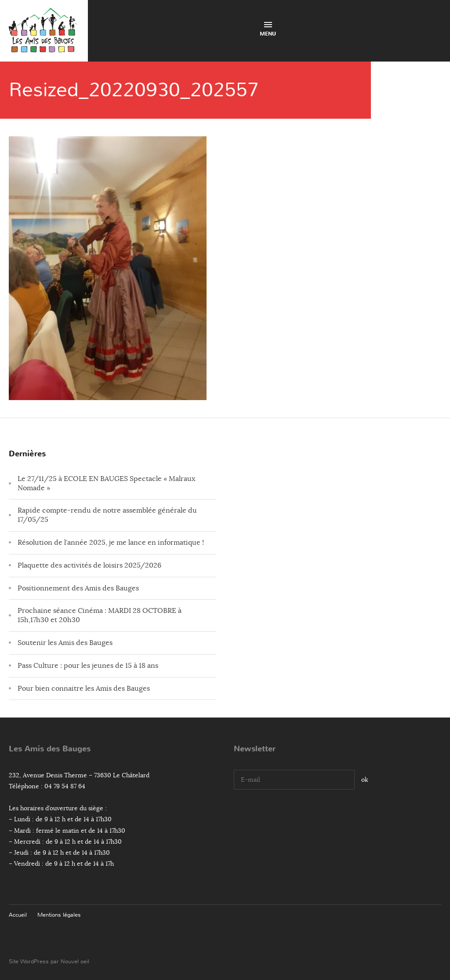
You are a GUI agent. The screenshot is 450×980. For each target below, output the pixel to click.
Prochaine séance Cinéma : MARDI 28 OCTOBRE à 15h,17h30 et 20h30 (100, 615)
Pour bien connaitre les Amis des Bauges (84, 689)
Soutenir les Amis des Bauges (65, 643)
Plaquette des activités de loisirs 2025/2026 (89, 565)
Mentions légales (59, 915)
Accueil (18, 915)
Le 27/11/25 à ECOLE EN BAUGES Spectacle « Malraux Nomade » (106, 483)
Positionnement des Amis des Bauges (78, 588)
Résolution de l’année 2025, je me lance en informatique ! (111, 543)
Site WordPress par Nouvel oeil (49, 961)
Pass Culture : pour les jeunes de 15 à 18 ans (88, 666)
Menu (268, 30)
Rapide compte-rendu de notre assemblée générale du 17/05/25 (107, 515)
